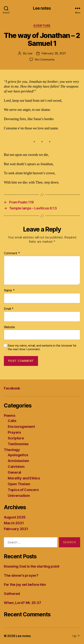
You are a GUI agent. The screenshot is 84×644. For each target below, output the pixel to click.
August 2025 (15, 517)
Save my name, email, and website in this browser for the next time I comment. (42, 347)
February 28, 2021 (54, 53)
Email (9, 309)
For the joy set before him (25, 585)
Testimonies (18, 444)
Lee (30, 53)
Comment (12, 253)
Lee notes (42, 8)
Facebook (12, 388)
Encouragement (21, 427)
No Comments (45, 59)
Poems (10, 416)
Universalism (19, 496)
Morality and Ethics (24, 478)
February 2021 (16, 529)
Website (9, 327)
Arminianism (18, 461)
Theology (12, 450)
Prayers (14, 432)
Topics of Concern (23, 490)
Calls (12, 421)
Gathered (12, 594)
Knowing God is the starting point (32, 566)
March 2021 (14, 523)
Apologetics (18, 455)
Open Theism (19, 484)
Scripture (42, 26)
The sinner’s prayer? (21, 575)
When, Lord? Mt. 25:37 (22, 603)
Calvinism (16, 467)
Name (9, 290)
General (14, 472)
